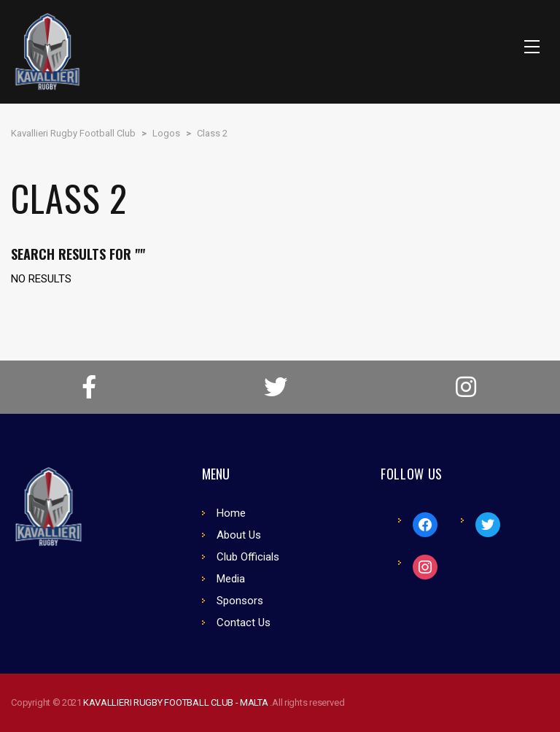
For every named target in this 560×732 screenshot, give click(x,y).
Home (231, 513)
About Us (239, 535)
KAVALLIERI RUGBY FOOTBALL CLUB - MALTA (176, 702)
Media (231, 579)
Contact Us (244, 623)
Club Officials (248, 557)
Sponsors (240, 601)
